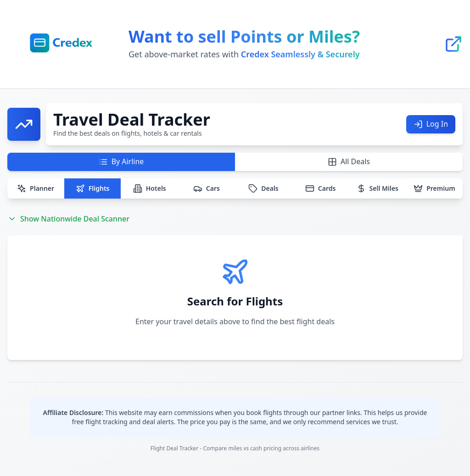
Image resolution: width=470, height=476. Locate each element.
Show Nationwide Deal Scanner (68, 228)
